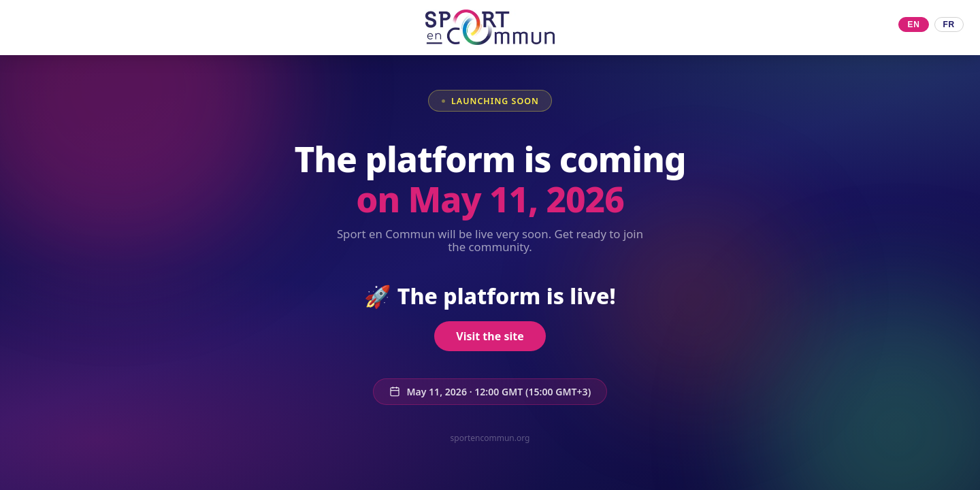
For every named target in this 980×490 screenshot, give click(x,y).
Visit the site (490, 336)
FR (949, 24)
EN (913, 24)
